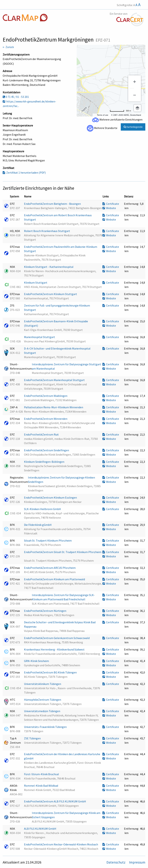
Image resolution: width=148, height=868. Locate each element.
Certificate (111, 204)
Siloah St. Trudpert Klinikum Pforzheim (48, 541)
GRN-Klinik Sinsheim (37, 661)
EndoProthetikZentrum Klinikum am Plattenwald (55, 579)
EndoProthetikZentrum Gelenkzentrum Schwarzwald (57, 638)
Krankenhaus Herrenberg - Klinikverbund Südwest (55, 649)
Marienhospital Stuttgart (40, 337)
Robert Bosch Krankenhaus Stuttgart (47, 231)
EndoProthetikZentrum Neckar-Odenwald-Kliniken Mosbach (61, 844)
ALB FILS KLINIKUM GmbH (40, 829)
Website (109, 208)
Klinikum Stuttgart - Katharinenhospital (49, 267)
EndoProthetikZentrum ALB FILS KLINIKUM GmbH (55, 801)
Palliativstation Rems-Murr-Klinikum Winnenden (54, 407)
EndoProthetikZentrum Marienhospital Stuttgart (55, 380)
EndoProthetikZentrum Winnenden (46, 419)
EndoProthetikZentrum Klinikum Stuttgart (51, 294)
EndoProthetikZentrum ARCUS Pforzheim (50, 568)
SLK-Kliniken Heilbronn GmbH (43, 509)
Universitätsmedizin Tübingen (42, 711)
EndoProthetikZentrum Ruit (42, 434)
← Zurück (8, 47)
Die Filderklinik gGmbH (38, 525)
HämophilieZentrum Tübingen (43, 700)
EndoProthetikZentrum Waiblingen (46, 396)
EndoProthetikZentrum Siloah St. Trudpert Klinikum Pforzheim (63, 552)
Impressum (137, 862)
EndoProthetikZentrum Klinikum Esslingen (51, 498)
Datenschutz (116, 862)
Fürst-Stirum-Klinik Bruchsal (42, 774)
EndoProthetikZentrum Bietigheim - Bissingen (53, 204)
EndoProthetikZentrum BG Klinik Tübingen (51, 672)
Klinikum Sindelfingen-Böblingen (44, 462)
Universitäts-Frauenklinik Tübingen (46, 727)
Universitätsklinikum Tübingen (43, 684)
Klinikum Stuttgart (36, 283)
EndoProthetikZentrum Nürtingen (45, 611)
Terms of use (103, 115)
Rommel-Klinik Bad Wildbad (41, 786)
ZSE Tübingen (33, 738)
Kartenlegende (133, 127)
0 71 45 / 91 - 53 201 (16, 97)
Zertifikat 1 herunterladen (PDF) (24, 173)
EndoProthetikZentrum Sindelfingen (47, 450)
